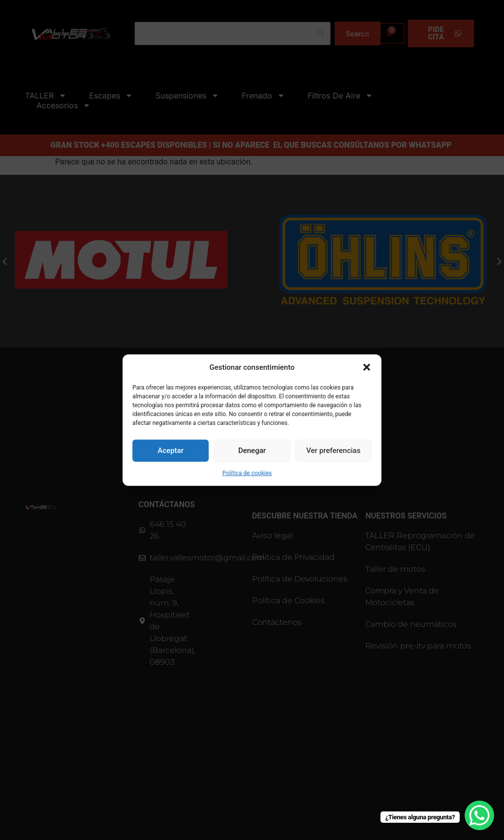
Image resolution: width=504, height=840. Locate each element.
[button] (367, 367)
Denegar (252, 451)
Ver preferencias (333, 451)
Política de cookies (247, 473)
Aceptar (171, 451)
